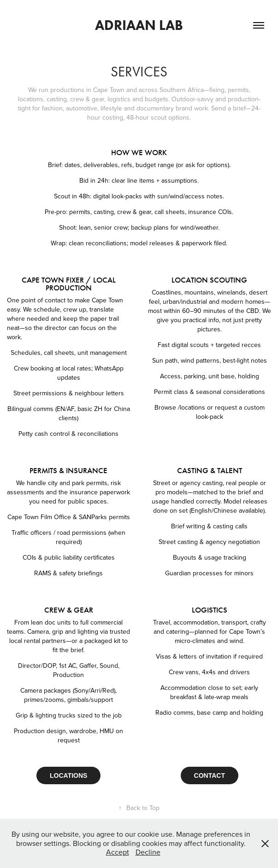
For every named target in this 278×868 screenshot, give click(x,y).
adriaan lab (139, 25)
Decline (148, 852)
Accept (118, 852)
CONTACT (210, 775)
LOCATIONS (68, 775)
